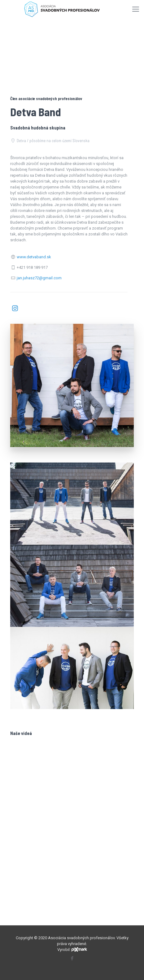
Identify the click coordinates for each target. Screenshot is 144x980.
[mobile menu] (136, 9)
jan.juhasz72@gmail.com (39, 278)
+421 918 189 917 (32, 267)
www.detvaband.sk (34, 257)
